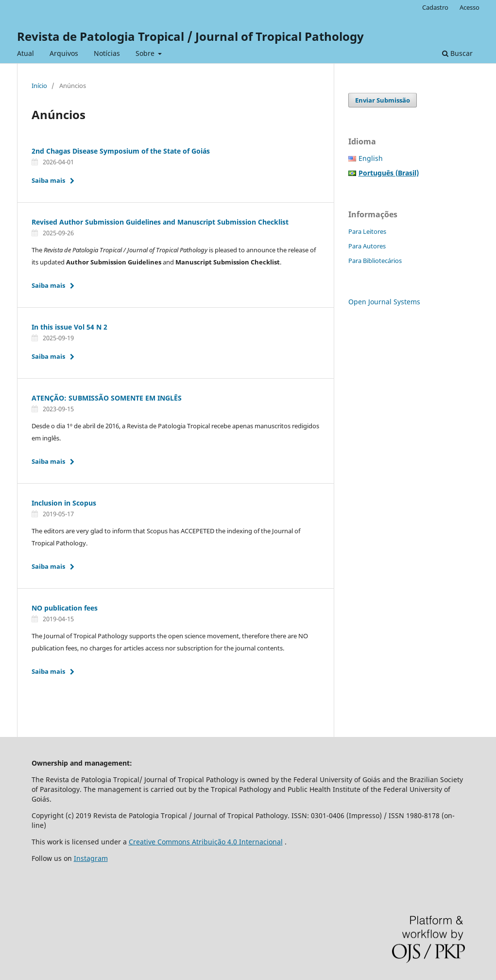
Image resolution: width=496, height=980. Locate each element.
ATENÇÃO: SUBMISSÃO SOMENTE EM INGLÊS (107, 398)
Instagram (91, 858)
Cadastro (435, 7)
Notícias (107, 53)
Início (39, 86)
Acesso (470, 7)
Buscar (457, 53)
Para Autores (367, 246)
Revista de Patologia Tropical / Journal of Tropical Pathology (190, 36)
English (371, 158)
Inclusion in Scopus (64, 503)
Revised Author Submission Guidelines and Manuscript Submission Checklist (160, 222)
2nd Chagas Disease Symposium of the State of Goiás (121, 151)
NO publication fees (65, 608)
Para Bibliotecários (375, 261)
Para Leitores (367, 231)
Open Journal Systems (384, 302)
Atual (26, 53)
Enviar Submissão (383, 100)
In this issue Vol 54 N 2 (69, 327)
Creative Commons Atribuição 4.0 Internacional (206, 842)
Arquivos (64, 53)
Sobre (146, 53)
